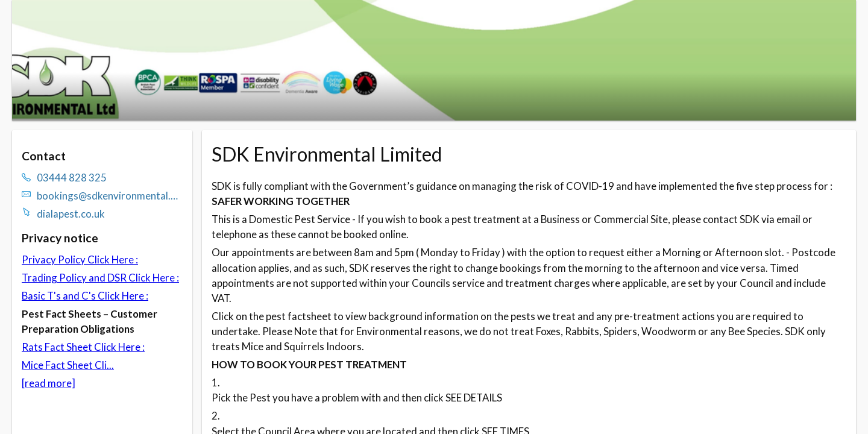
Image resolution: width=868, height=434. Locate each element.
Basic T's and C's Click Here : (85, 296)
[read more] (49, 383)
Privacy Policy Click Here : (80, 259)
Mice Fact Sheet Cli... (68, 365)
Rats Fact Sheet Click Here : (83, 347)
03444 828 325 (72, 178)
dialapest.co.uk (71, 214)
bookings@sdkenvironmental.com (110, 196)
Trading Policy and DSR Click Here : (100, 278)
